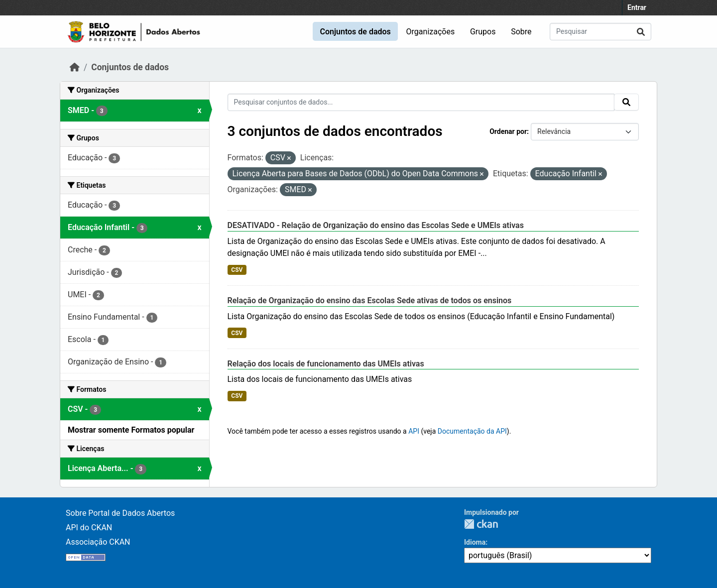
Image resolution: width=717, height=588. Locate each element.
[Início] (75, 67)
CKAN (481, 524)
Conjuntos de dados (355, 32)
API (414, 431)
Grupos (483, 32)
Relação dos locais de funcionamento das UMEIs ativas (326, 364)
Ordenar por (508, 131)
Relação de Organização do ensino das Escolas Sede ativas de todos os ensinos (370, 300)
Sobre (521, 32)
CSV (237, 270)
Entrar (637, 7)
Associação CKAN (98, 542)
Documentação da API (472, 431)
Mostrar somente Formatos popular (131, 430)
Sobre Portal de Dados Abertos (120, 513)
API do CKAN (89, 528)
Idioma (475, 542)
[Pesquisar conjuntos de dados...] (600, 32)
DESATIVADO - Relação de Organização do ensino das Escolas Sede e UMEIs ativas (376, 225)
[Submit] (641, 32)
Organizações (431, 32)
